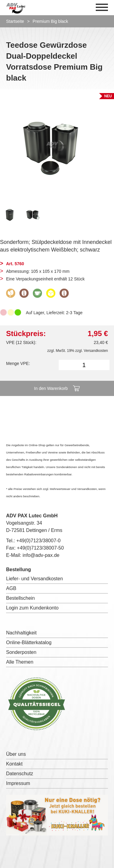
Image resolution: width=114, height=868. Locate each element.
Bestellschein (20, 598)
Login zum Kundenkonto (32, 608)
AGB (11, 588)
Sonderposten (21, 652)
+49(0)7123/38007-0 (38, 541)
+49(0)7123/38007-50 (40, 548)
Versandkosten (96, 351)
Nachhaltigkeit (21, 633)
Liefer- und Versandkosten (35, 579)
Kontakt (14, 764)
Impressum (18, 783)
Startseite (15, 21)
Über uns (16, 754)
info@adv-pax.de (41, 555)
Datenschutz (20, 774)
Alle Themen (20, 662)
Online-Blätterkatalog (29, 642)
